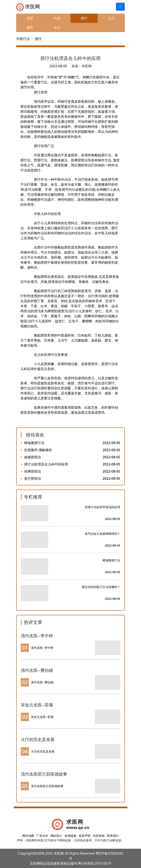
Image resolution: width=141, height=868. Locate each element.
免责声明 (85, 836)
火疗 (57, 27)
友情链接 (70, 836)
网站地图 (28, 836)
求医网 (28, 7)
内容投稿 (99, 836)
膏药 (30, 27)
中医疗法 (23, 39)
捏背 (30, 18)
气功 (57, 18)
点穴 (111, 18)
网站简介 (56, 836)
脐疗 (84, 18)
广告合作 (42, 836)
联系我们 (113, 836)
